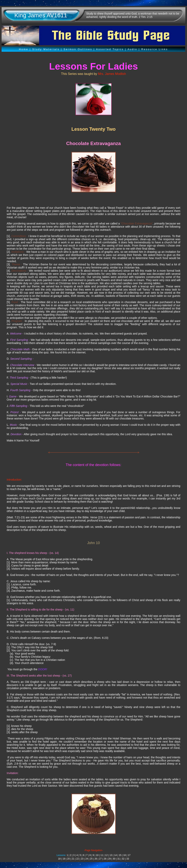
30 (114, 859)
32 (123, 859)
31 (119, 859)
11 (102, 855)
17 (129, 855)
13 (111, 855)
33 (128, 859)
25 (91, 859)
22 (77, 859)
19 (64, 859)
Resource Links (155, 49)
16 (125, 855)
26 (96, 859)
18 (59, 859)
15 (120, 855)
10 (97, 855)
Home (24, 49)
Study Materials (46, 49)
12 (106, 855)
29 (109, 859)
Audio (132, 49)
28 (105, 859)
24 (87, 859)
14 (115, 855)
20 (68, 859)
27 (100, 859)
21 (73, 859)
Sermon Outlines (78, 49)
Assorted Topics (110, 49)
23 (82, 859)
